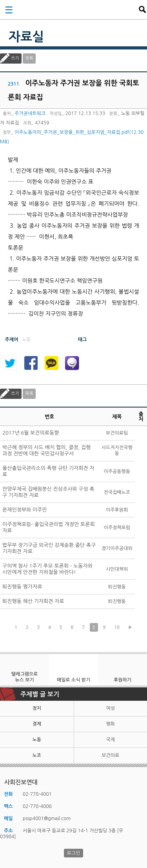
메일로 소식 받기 (74, 680)
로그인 (74, 853)
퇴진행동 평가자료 (22, 587)
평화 (110, 724)
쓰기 (15, 58)
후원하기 (122, 680)
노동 (37, 740)
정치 (37, 708)
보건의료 (110, 755)
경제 (37, 724)
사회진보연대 (76, 9)
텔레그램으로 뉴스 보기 (25, 677)
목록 (29, 58)
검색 (142, 9)
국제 (110, 740)
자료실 (26, 37)
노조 (37, 755)
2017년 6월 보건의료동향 (31, 433)
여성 (110, 708)
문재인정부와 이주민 (25, 510)
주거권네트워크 (30, 113)
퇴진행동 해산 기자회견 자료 (33, 601)
